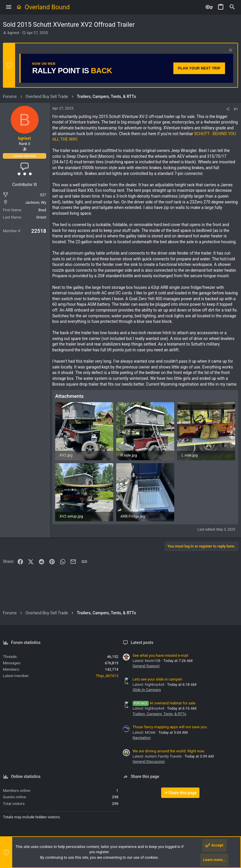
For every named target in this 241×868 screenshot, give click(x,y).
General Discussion (149, 761)
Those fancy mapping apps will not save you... (171, 727)
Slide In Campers (147, 690)
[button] (9, 7)
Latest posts (142, 643)
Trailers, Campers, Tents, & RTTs (160, 714)
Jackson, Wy (36, 202)
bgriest (13, 33)
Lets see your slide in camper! (158, 679)
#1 (236, 109)
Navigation (142, 738)
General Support (146, 666)
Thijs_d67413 (107, 676)
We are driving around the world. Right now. (169, 751)
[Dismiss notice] (230, 51)
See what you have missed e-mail (160, 655)
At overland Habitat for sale (164, 703)
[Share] (228, 109)
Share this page (180, 793)
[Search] (232, 7)
